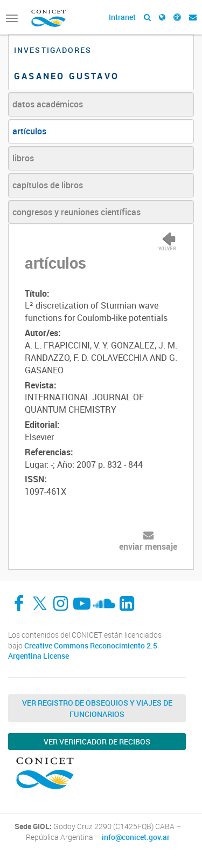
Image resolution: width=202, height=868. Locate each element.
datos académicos (48, 104)
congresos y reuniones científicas (76, 212)
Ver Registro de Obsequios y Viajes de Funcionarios (97, 708)
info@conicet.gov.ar (136, 837)
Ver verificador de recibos (97, 741)
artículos (29, 131)
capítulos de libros (48, 185)
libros (23, 158)
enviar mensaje (148, 546)
